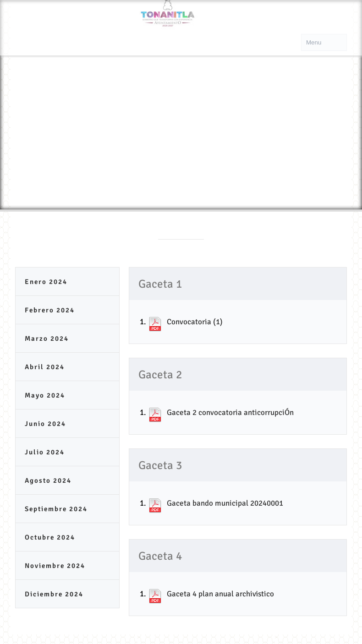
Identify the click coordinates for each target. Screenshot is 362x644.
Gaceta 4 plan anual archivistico (220, 594)
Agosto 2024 (48, 480)
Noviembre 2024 (55, 566)
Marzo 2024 (47, 338)
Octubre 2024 (50, 537)
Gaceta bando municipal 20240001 (225, 503)
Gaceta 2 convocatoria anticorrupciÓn (230, 412)
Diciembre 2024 (54, 594)
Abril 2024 (45, 367)
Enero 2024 (46, 282)
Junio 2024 (45, 424)
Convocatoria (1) (195, 322)
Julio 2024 (45, 452)
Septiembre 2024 (56, 509)
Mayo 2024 (45, 395)
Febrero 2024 (50, 310)
